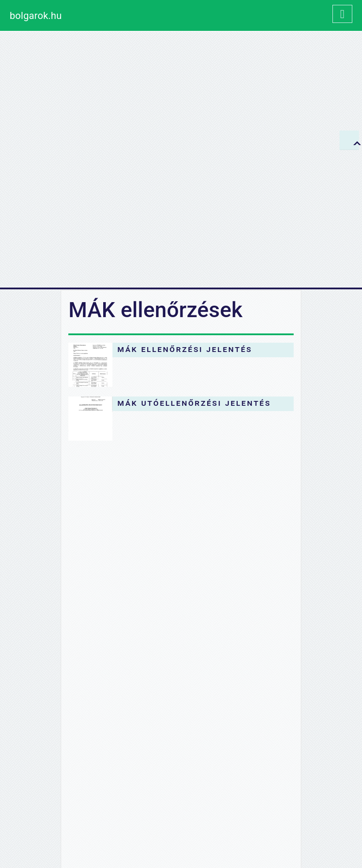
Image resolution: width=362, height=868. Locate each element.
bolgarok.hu (36, 16)
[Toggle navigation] (342, 14)
